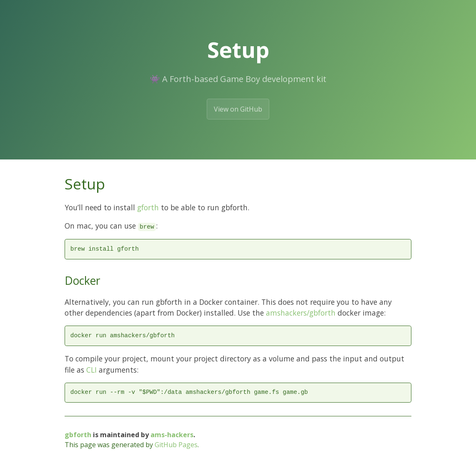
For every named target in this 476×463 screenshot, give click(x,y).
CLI (91, 370)
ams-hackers (172, 435)
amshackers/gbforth (301, 313)
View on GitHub (238, 109)
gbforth (78, 435)
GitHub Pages (176, 445)
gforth (148, 207)
